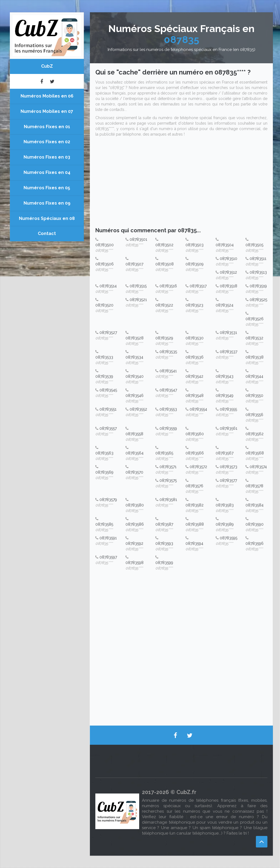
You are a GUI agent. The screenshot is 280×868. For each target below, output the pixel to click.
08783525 (258, 300)
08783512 (228, 272)
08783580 (135, 505)
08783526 (255, 319)
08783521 (138, 300)
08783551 (108, 409)
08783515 (138, 286)
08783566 (195, 453)
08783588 (195, 524)
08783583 (225, 505)
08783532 (254, 338)
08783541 (168, 371)
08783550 (254, 396)
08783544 (254, 376)
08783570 (134, 472)
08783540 (135, 376)
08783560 (195, 434)
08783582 (195, 505)
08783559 (168, 428)
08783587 (164, 524)
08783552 (138, 409)
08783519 (258, 286)
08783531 (228, 333)
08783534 (134, 357)
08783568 (255, 453)
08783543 (225, 376)
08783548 (195, 396)
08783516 (168, 286)
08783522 (164, 305)
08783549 (225, 396)
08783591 (108, 538)
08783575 (168, 480)
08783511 (258, 259)
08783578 (254, 486)
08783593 (164, 543)
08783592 (134, 543)
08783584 (255, 505)
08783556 (254, 415)
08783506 (105, 264)
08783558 (134, 434)
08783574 (258, 467)
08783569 (104, 472)
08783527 (108, 333)
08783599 (164, 563)
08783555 (228, 409)
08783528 (135, 338)
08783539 (104, 376)
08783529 (164, 338)
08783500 (105, 245)
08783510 (228, 259)
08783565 (164, 453)
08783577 (228, 480)
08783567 (225, 453)
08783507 (134, 264)
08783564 (135, 453)
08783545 (108, 390)
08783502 (164, 245)
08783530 (195, 338)
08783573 (228, 467)
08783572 (198, 467)
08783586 (135, 524)
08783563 (104, 453)
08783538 (255, 357)
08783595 (228, 538)
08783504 (225, 245)
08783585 (104, 524)
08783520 (104, 305)
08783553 (168, 409)
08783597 (108, 557)
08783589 (225, 524)
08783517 (198, 286)
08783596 (255, 543)
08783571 (168, 467)
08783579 (108, 500)
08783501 (138, 239)
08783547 (168, 390)
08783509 (195, 264)
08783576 (194, 486)
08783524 (225, 305)
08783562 (255, 434)
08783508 (165, 264)
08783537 (228, 352)
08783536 (195, 357)
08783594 (194, 543)
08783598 (135, 563)
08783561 (228, 428)
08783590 (255, 524)
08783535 (168, 352)
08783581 (168, 500)
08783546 (135, 396)
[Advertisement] (181, 184)
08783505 (254, 245)
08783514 (108, 286)
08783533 (104, 357)
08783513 (258, 272)
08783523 (194, 305)
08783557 (108, 428)
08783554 (198, 409)
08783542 (194, 376)
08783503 (195, 245)
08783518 (228, 286)
